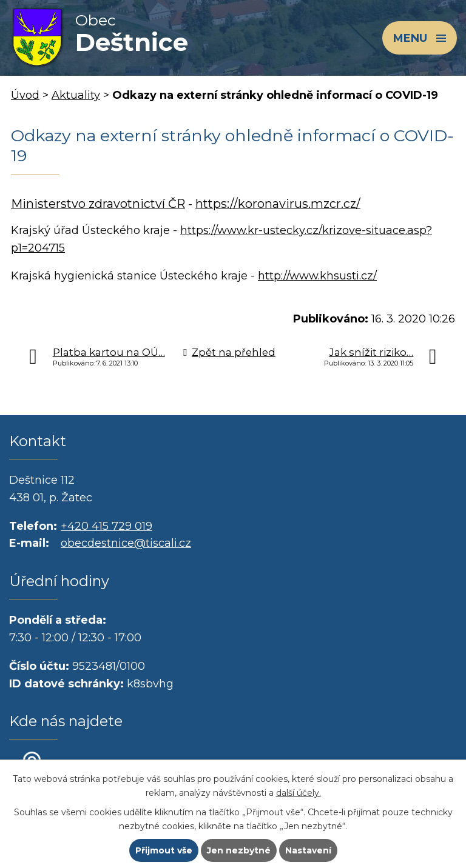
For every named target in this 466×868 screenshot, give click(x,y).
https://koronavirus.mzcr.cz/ (278, 204)
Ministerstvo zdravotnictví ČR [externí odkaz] (98, 204)
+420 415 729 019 (106, 526)
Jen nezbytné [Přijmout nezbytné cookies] (239, 850)
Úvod (25, 95)
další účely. (299, 793)
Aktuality (76, 95)
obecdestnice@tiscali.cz (126, 543)
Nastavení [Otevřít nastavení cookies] (308, 850)
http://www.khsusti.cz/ (317, 276)
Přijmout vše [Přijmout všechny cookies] (164, 850)
